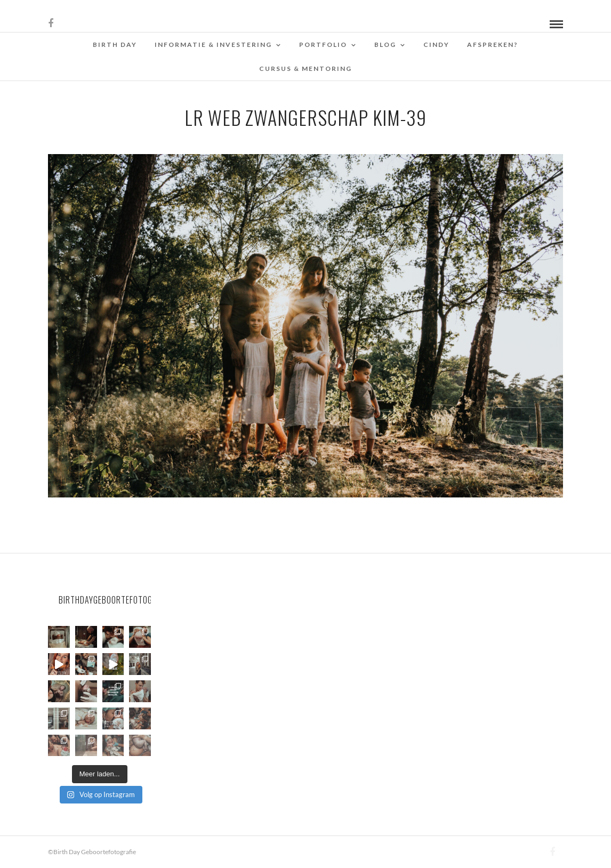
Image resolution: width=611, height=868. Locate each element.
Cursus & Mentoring (305, 69)
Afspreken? (493, 45)
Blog (385, 45)
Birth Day (115, 45)
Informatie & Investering (213, 45)
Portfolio (323, 45)
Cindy (436, 45)
